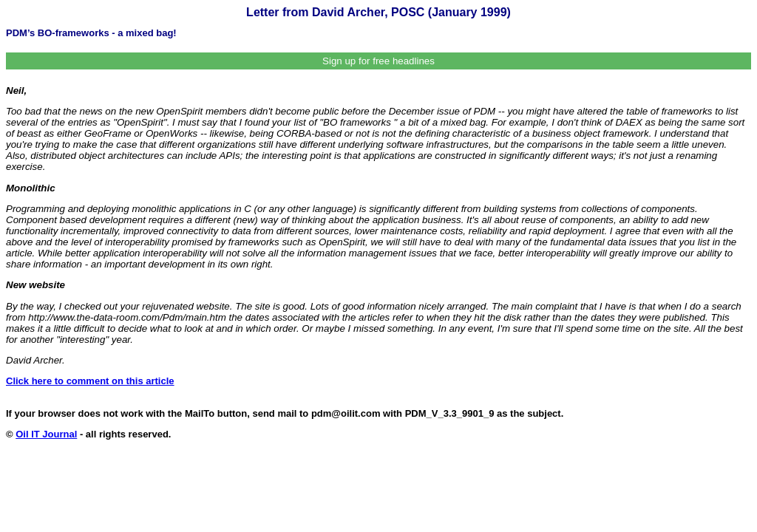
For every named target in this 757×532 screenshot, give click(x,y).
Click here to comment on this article (90, 381)
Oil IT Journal (46, 434)
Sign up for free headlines (378, 61)
